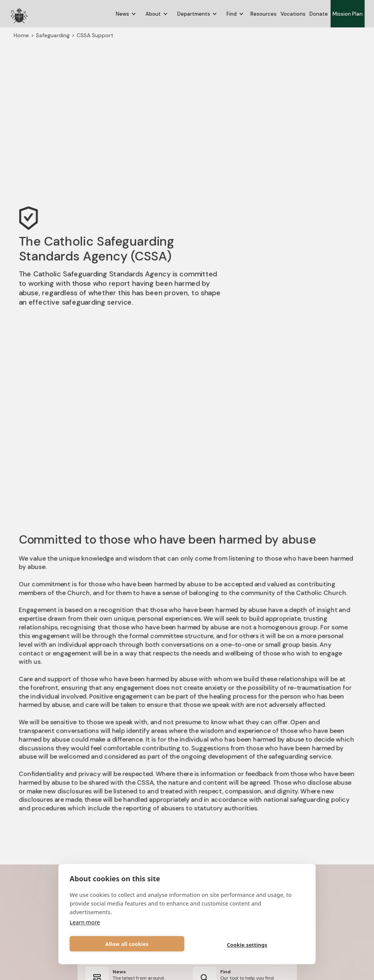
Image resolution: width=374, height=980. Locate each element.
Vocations (293, 14)
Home (20, 34)
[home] (19, 14)
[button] (126, 14)
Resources (263, 14)
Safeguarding (52, 34)
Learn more (85, 922)
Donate (319, 14)
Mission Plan (348, 14)
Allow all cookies (127, 944)
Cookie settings (247, 945)
